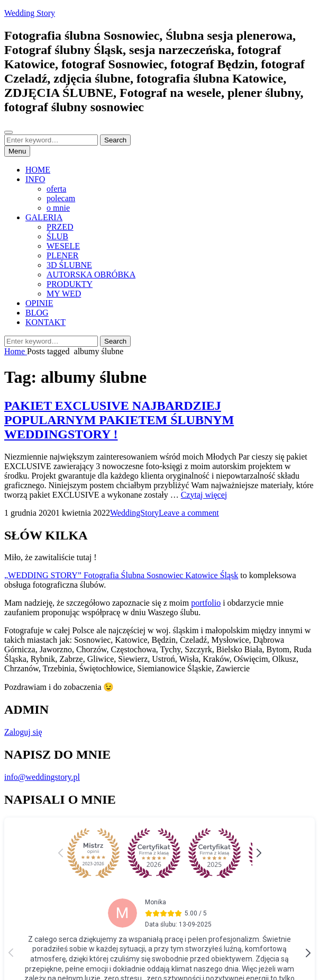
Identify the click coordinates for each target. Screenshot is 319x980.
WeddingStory (134, 513)
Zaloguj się (23, 732)
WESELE (63, 246)
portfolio (206, 603)
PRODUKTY (70, 284)
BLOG (37, 313)
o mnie (58, 208)
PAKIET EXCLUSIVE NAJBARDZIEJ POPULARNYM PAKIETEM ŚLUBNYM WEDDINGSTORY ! (119, 420)
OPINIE (39, 303)
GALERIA (44, 217)
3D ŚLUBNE (69, 265)
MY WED (64, 294)
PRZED (60, 227)
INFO (35, 179)
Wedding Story (30, 13)
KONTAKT (45, 322)
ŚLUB (57, 236)
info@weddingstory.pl (42, 777)
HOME (38, 170)
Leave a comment (189, 513)
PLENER (62, 255)
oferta (56, 189)
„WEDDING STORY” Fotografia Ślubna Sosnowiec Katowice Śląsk (121, 575)
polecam (61, 198)
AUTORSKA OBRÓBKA (91, 275)
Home (16, 351)
